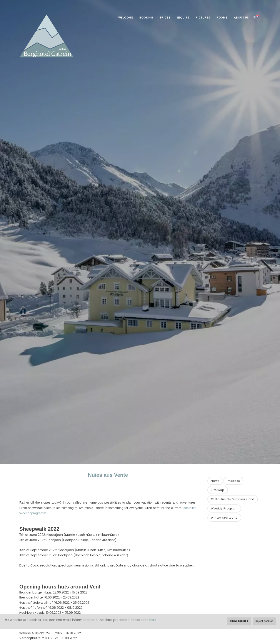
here (153, 620)
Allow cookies (239, 621)
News (215, 481)
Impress (233, 481)
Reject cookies (264, 621)
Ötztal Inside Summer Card (233, 499)
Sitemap (218, 490)
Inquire (183, 18)
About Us (241, 18)
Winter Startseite (224, 518)
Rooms (222, 18)
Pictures (203, 18)
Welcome (126, 18)
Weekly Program (224, 508)
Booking (146, 18)
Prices (165, 18)
